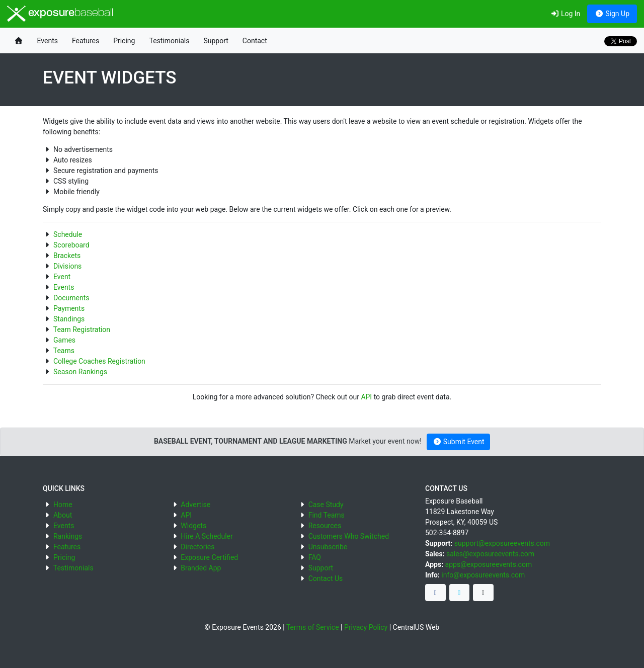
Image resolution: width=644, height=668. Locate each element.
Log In (565, 14)
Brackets (67, 256)
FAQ (315, 557)
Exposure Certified (209, 557)
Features (86, 41)
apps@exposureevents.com (489, 564)
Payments (69, 308)
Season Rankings (80, 372)
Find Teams (327, 515)
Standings (69, 319)
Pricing (124, 41)
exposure (60, 14)
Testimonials (169, 41)
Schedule (68, 234)
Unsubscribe (328, 547)
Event (62, 277)
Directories (197, 547)
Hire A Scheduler (207, 536)
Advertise (195, 505)
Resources (325, 526)
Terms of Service (313, 627)
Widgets (193, 526)
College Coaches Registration (99, 361)
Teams (64, 351)
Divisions (67, 266)
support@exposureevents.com (502, 543)
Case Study (326, 505)
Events (48, 41)
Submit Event (459, 442)
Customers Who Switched (349, 536)
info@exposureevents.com (483, 575)
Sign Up (612, 14)
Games (64, 340)
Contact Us (326, 578)
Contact (255, 41)
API (366, 397)
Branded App (201, 568)
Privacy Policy (366, 627)
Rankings (68, 536)
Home (63, 505)
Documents (71, 298)
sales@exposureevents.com (490, 554)
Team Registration (82, 329)
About (63, 515)
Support (216, 41)
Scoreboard (71, 245)
